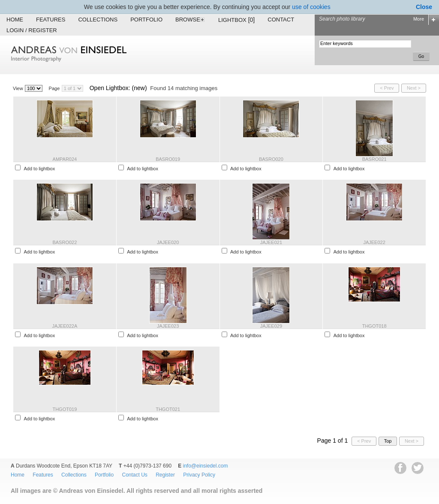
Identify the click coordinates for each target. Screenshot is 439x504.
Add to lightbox (39, 169)
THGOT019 (65, 409)
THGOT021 (168, 409)
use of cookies (311, 7)
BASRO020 (271, 159)
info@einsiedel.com (206, 466)
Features (51, 20)
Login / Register (32, 30)
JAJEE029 (271, 326)
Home (15, 20)
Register (165, 475)
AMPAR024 (65, 159)
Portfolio (146, 20)
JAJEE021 (271, 242)
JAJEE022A (65, 326)
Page (54, 88)
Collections (98, 20)
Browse (190, 20)
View (18, 88)
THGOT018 (374, 326)
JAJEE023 (168, 326)
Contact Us (134, 475)
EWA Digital (16, 504)
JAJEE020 (168, 242)
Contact (281, 20)
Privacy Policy (199, 475)
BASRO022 (65, 242)
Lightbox (236, 20)
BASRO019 (168, 159)
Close (424, 7)
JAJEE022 (374, 242)
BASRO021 (374, 159)
